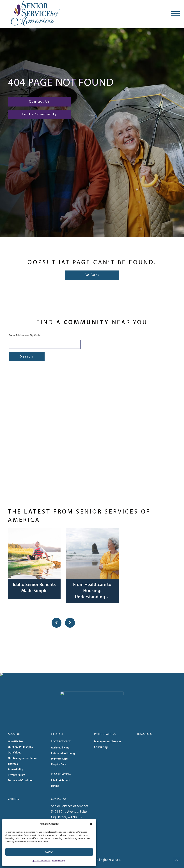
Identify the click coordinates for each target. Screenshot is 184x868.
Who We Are (15, 742)
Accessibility (16, 769)
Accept (49, 852)
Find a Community (39, 115)
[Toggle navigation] (175, 14)
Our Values (14, 753)
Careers (13, 799)
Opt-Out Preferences (41, 861)
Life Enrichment (61, 780)
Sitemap (13, 764)
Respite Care (59, 764)
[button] (91, 824)
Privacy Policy (58, 861)
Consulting (101, 747)
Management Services (108, 742)
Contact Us (39, 102)
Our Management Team (22, 758)
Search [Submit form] (27, 357)
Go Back (92, 275)
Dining (55, 786)
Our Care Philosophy (20, 747)
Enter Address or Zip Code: (25, 335)
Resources (144, 734)
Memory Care (59, 759)
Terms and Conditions (21, 781)
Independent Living (63, 753)
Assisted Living (60, 748)
